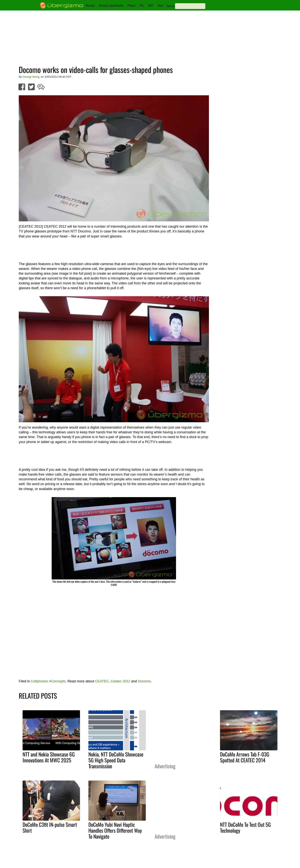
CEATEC (102, 681)
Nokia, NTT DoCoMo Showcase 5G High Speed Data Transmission (116, 760)
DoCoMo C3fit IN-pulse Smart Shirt (50, 827)
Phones (131, 5)
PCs (142, 5)
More (161, 5)
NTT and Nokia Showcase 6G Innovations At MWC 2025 (49, 757)
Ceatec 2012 (120, 681)
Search (170, 6)
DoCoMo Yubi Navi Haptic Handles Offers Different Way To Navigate (115, 830)
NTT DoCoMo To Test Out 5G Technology (245, 827)
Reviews (90, 5)
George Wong (31, 77)
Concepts (58, 681)
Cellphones (39, 681)
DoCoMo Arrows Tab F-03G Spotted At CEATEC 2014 (245, 757)
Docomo (144, 681)
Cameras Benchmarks (111, 5)
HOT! (151, 5)
